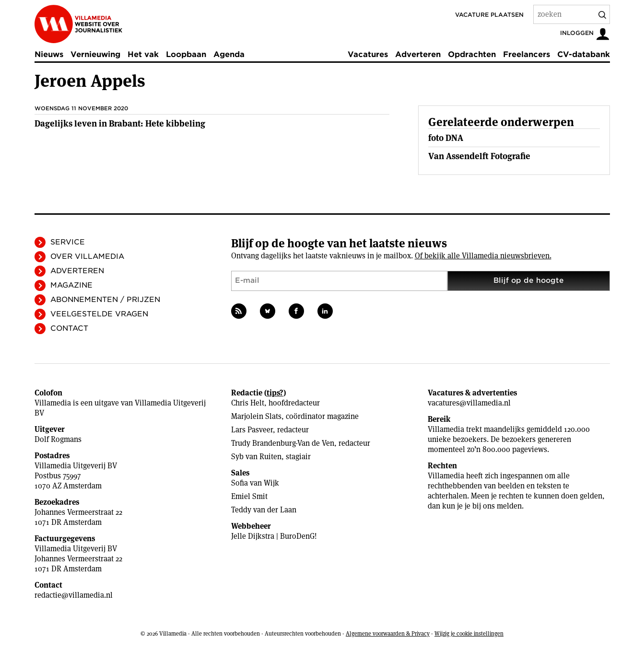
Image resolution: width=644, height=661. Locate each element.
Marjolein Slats (256, 416)
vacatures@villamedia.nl (469, 403)
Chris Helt (248, 403)
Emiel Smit (249, 496)
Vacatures (368, 54)
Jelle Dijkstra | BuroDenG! (274, 536)
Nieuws (49, 54)
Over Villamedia (87, 256)
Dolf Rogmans (58, 439)
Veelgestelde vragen (99, 314)
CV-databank (584, 54)
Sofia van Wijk (255, 483)
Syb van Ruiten (256, 457)
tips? (275, 393)
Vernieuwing (95, 54)
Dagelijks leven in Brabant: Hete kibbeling (120, 123)
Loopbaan (186, 54)
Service (68, 242)
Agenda (229, 54)
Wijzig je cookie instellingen (469, 633)
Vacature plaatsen (489, 15)
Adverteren (418, 54)
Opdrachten (472, 54)
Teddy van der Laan (264, 510)
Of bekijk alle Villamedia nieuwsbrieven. (483, 256)
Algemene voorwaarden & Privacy (388, 633)
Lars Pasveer (252, 430)
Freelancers (527, 54)
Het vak (143, 54)
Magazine (71, 285)
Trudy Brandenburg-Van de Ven (283, 443)
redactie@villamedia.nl (74, 595)
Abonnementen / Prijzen (105, 300)
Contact (69, 328)
